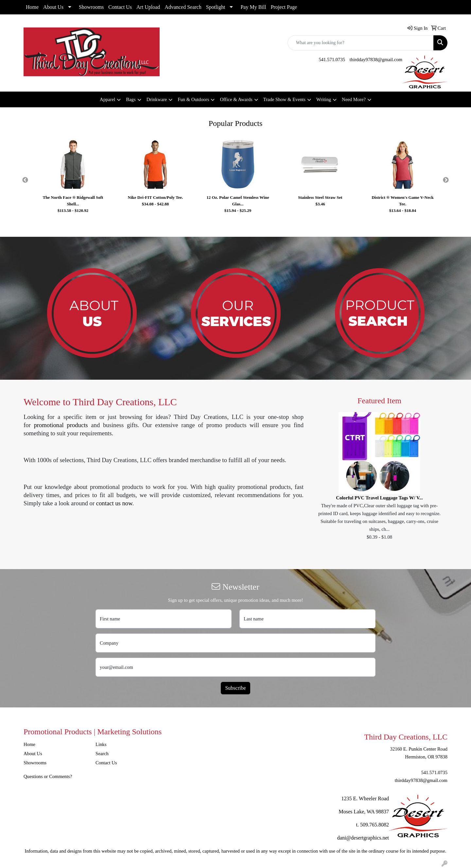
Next (446, 180)
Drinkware (157, 99)
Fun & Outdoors (193, 99)
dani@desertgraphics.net (363, 838)
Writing (324, 99)
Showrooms (91, 7)
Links (101, 744)
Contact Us (120, 7)
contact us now (114, 503)
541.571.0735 (332, 60)
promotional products (61, 425)
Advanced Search (183, 7)
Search (102, 754)
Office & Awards (236, 99)
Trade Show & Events (284, 99)
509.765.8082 (375, 825)
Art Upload (148, 7)
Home (32, 7)
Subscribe (235, 688)
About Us (53, 7)
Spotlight (216, 7)
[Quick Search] (361, 43)
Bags (131, 99)
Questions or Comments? (48, 776)
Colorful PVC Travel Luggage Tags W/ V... (379, 498)
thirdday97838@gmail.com (376, 60)
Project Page (284, 7)
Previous (25, 180)
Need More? (354, 99)
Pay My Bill (253, 7)
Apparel (107, 99)
